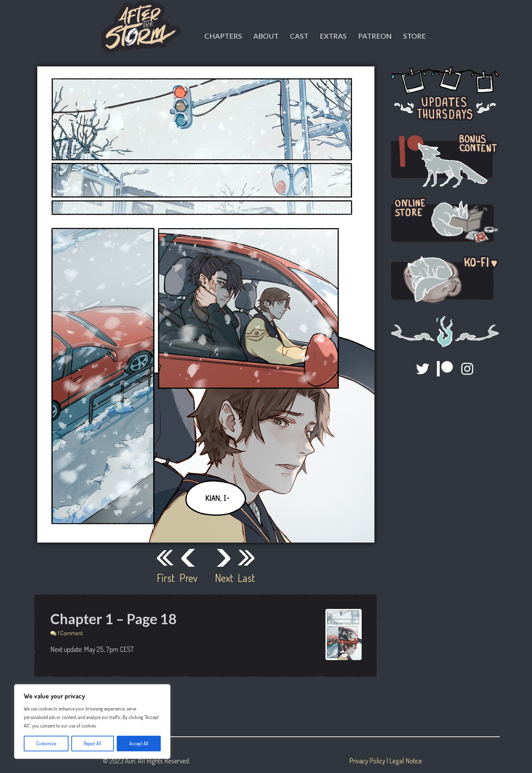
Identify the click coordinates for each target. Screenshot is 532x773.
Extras (333, 36)
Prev (188, 578)
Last (246, 578)
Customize (46, 743)
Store (415, 36)
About (266, 36)
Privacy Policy (367, 761)
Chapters (223, 36)
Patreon (375, 36)
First (165, 578)
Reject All (92, 743)
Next (224, 578)
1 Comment (70, 633)
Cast (299, 36)
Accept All (139, 743)
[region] (92, 722)
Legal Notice (406, 761)
